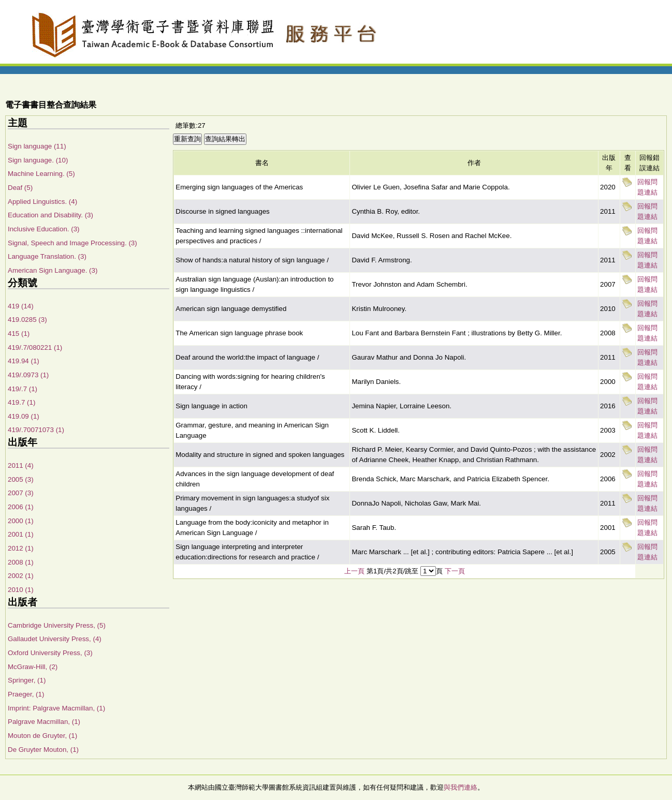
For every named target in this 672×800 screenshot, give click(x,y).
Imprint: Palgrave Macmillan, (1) (56, 708)
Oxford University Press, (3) (50, 653)
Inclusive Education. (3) (44, 229)
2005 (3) (21, 479)
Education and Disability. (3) (50, 215)
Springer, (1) (27, 680)
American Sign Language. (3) (53, 270)
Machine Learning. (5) (41, 174)
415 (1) (19, 334)
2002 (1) (21, 576)
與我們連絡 (461, 787)
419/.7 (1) (23, 389)
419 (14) (21, 306)
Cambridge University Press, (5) (57, 625)
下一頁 (455, 571)
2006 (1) (21, 507)
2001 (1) (21, 534)
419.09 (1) (24, 416)
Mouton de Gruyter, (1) (42, 736)
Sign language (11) (37, 146)
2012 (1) (21, 548)
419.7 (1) (21, 402)
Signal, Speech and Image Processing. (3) (72, 243)
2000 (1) (21, 521)
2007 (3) (21, 493)
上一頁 (354, 571)
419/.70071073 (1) (36, 430)
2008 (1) (21, 562)
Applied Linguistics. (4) (42, 202)
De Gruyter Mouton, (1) (43, 750)
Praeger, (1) (26, 694)
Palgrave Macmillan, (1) (44, 722)
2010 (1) (21, 590)
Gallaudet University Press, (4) (55, 639)
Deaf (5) (20, 188)
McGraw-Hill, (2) (33, 667)
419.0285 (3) (27, 320)
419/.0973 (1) (28, 375)
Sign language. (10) (38, 160)
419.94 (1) (24, 361)
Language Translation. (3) (47, 256)
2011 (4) (21, 465)
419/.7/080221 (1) (35, 347)
